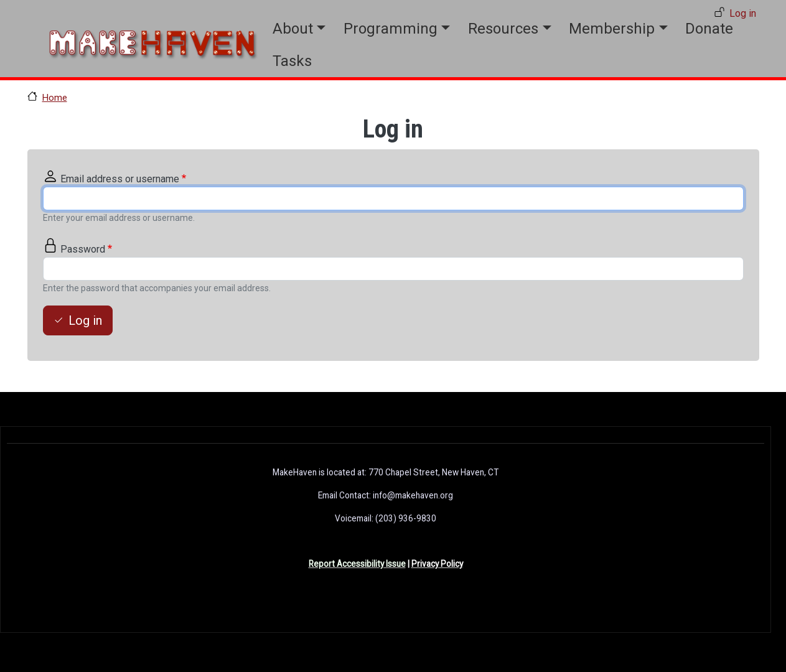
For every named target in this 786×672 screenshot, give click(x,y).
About (293, 29)
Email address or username (120, 179)
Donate (709, 29)
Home (55, 98)
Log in (743, 13)
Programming (391, 29)
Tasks (292, 61)
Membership (612, 29)
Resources (503, 29)
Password (83, 249)
